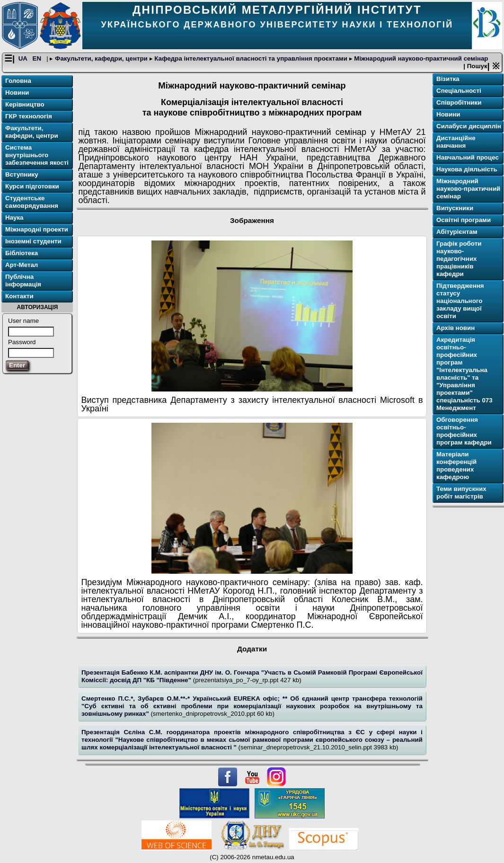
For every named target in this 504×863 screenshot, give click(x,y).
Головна (18, 81)
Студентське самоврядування (32, 202)
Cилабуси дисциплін (469, 126)
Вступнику (22, 174)
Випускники (455, 208)
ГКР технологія (29, 116)
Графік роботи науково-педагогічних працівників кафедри (459, 259)
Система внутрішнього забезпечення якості (37, 155)
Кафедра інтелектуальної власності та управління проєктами (251, 58)
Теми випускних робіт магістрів (461, 493)
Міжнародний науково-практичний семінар (420, 58)
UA (24, 58)
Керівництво (25, 104)
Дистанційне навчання (456, 142)
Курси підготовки (32, 186)
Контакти (19, 296)
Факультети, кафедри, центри (101, 58)
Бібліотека (22, 253)
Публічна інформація (23, 280)
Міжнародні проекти (37, 229)
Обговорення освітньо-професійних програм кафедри (464, 431)
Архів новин (455, 328)
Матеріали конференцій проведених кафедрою (456, 466)
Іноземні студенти (33, 241)
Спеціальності (459, 91)
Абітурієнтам (457, 232)
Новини (17, 93)
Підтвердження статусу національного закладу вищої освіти (460, 301)
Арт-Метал (22, 265)
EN (38, 58)
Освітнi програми (464, 220)
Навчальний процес (468, 157)
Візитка (448, 79)
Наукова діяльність (467, 169)
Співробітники (459, 102)
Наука (14, 218)
